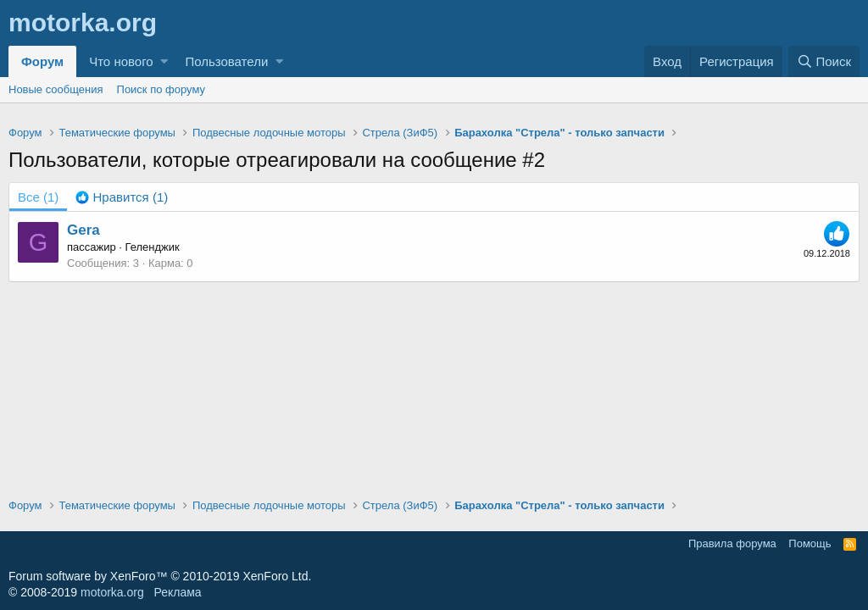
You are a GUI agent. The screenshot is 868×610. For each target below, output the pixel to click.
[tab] (122, 197)
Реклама (177, 592)
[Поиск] (824, 61)
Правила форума (732, 543)
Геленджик (153, 247)
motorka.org (112, 592)
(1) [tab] (38, 197)
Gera (83, 230)
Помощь (810, 543)
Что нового (121, 61)
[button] (164, 61)
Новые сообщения (56, 89)
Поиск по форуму (161, 89)
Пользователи (226, 61)
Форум (42, 61)
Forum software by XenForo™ (160, 576)
